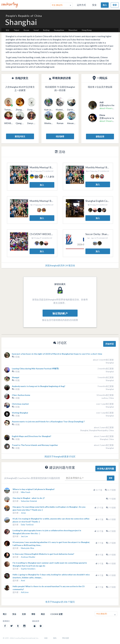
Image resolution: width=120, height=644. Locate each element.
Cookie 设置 (56, 614)
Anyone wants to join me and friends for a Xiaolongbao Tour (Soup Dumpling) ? (48, 422)
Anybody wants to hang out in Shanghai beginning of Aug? (39, 386)
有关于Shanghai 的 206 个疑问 (60, 602)
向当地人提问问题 (106, 469)
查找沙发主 (20, 136)
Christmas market (20, 404)
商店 (43, 614)
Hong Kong (87, 30)
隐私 (55, 638)
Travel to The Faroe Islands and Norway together (35, 445)
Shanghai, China (107, 439)
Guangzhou (59, 30)
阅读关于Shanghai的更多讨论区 (60, 456)
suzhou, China (108, 398)
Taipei (16, 30)
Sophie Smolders (28, 569)
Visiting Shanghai (20, 413)
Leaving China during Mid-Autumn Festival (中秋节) (35, 369)
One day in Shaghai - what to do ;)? (29, 498)
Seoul (36, 30)
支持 (24, 614)
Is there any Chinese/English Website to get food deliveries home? (43, 554)
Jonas (23, 513)
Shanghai (110, 363)
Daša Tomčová (27, 525)
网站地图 (66, 638)
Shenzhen (73, 30)
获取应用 (100, 137)
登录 (115, 5)
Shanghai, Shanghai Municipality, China (97, 430)
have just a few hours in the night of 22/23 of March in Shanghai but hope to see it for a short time (57, 354)
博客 (33, 614)
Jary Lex (24, 536)
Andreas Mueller (28, 557)
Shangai (16, 377)
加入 (105, 5)
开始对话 (109, 344)
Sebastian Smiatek (29, 501)
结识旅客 (60, 136)
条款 (46, 638)
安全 (94, 5)
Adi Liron (25, 592)
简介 (5, 614)
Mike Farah (26, 492)
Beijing (46, 30)
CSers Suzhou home (21, 395)
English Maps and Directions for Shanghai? (32, 436)
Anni (23, 580)
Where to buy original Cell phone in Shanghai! (34, 489)
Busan (26, 30)
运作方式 (81, 5)
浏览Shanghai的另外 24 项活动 (60, 265)
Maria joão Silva (27, 548)
